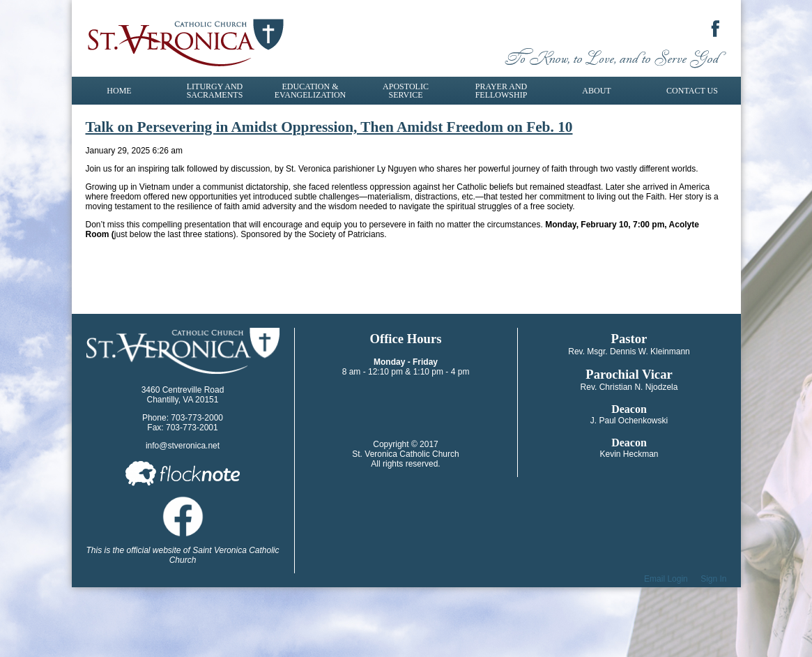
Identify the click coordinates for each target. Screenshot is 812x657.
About (596, 91)
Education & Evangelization (310, 91)
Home (119, 91)
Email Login (666, 579)
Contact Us (692, 91)
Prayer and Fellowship (501, 91)
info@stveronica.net (183, 446)
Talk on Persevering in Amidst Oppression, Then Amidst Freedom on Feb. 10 (329, 127)
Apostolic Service (406, 91)
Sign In (713, 579)
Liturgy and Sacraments (215, 91)
